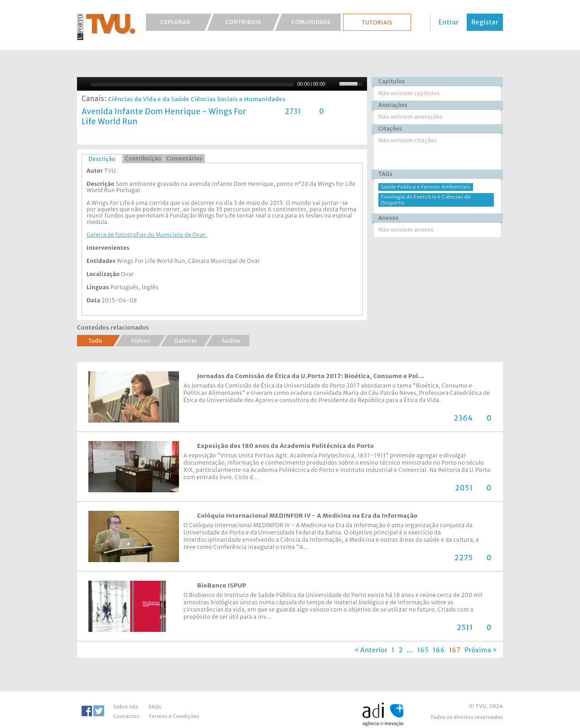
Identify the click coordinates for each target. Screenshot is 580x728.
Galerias (186, 341)
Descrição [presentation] (102, 159)
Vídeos (140, 341)
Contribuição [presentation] (143, 158)
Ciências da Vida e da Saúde (148, 99)
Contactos (126, 716)
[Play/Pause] (83, 84)
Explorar (175, 22)
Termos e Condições (174, 716)
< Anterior (371, 650)
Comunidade (312, 22)
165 (423, 650)
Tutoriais (377, 22)
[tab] (102, 159)
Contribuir (244, 22)
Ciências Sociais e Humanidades (238, 99)
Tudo (95, 341)
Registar (485, 22)
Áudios (231, 341)
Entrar (449, 22)
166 (439, 650)
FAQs (155, 707)
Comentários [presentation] (184, 158)
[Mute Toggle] (333, 84)
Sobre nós (126, 707)
